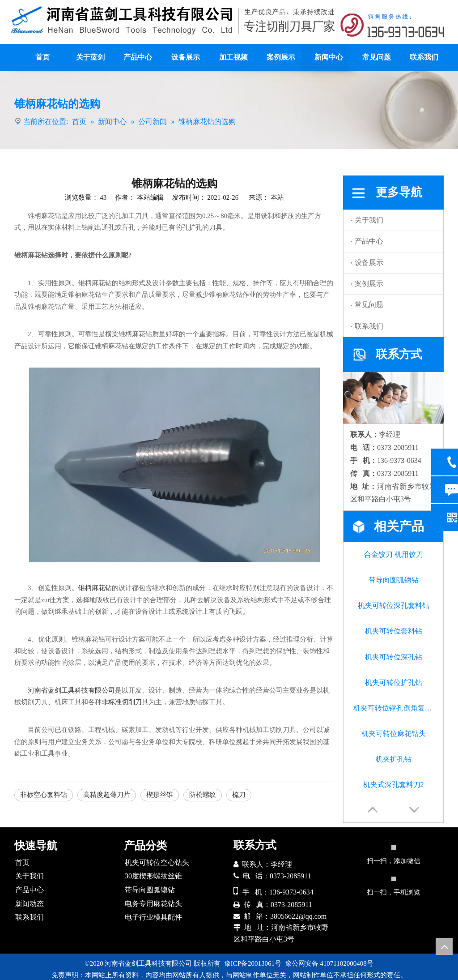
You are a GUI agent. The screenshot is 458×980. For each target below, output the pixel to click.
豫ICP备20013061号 (253, 963)
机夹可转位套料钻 (394, 631)
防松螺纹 (203, 795)
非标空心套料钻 (44, 795)
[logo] (174, 21)
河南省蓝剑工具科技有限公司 (71, 690)
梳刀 (239, 795)
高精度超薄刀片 (107, 795)
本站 (277, 197)
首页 (22, 862)
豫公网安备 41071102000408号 (329, 963)
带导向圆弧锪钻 (394, 580)
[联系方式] (393, 25)
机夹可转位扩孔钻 (394, 683)
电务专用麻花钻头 (153, 904)
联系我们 (369, 326)
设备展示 (369, 263)
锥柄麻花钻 (95, 588)
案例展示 (369, 284)
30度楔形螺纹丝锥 (153, 876)
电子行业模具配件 (153, 917)
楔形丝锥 (160, 795)
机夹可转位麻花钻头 (394, 734)
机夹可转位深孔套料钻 (394, 606)
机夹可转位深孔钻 (394, 657)
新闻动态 (30, 904)
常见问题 (369, 305)
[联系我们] (393, 398)
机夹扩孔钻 (394, 759)
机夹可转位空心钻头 (157, 862)
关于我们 (369, 220)
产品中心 (369, 241)
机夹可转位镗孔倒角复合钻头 (394, 708)
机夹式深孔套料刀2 (394, 785)
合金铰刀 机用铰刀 (394, 554)
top (444, 946)
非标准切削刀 (122, 702)
